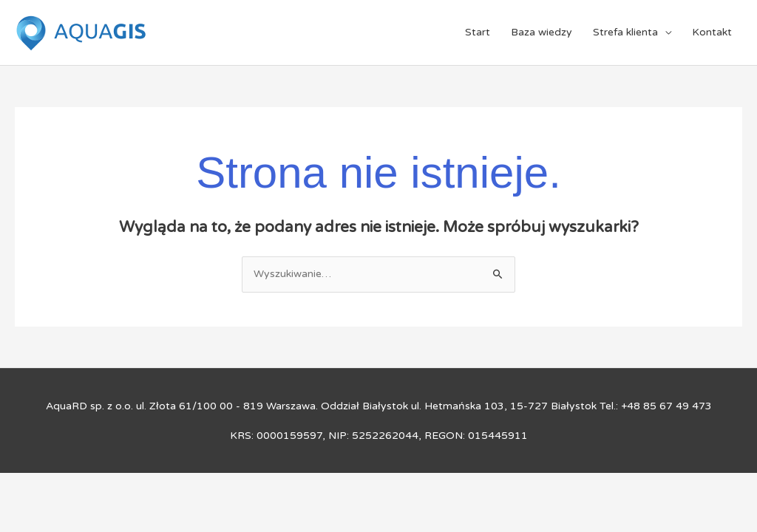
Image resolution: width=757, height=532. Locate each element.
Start (478, 32)
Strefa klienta (625, 32)
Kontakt (712, 32)
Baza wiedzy (542, 32)
